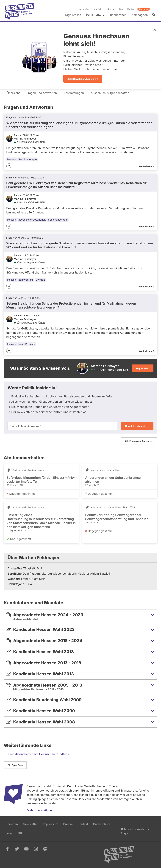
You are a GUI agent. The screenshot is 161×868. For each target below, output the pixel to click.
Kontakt (131, 9)
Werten (43, 803)
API (20, 833)
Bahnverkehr (26, 280)
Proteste (30, 344)
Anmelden (84, 9)
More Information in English (136, 831)
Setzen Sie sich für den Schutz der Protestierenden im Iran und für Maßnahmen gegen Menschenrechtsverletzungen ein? (71, 305)
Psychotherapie (28, 159)
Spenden (144, 9)
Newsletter (98, 9)
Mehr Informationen (40, 810)
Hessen (12, 159)
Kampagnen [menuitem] (140, 15)
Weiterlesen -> (147, 166)
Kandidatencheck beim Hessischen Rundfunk (38, 754)
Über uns (111, 9)
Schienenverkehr (58, 220)
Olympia (41, 280)
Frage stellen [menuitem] (72, 15)
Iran (21, 344)
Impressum (51, 824)
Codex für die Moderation (95, 799)
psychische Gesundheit (32, 220)
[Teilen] (9, 166)
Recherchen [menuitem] (118, 15)
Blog (121, 9)
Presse (68, 824)
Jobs (9, 833)
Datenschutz (102, 824)
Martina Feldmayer (25, 139)
